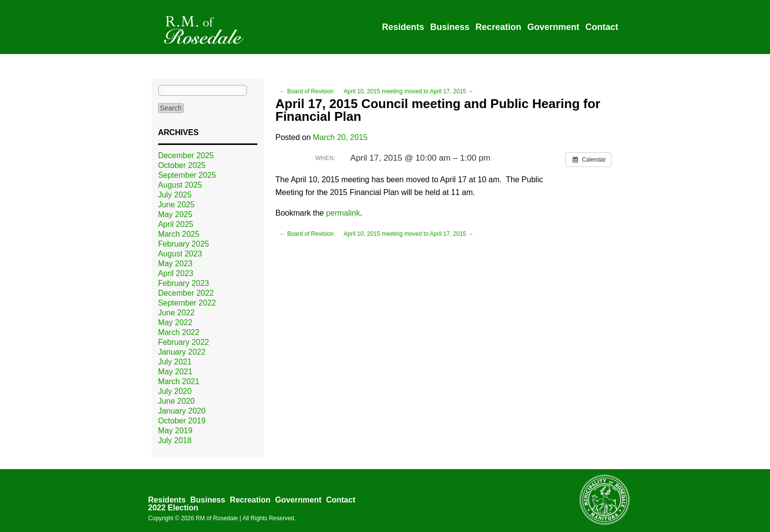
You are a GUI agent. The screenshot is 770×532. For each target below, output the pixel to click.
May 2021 (175, 372)
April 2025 (176, 224)
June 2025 (177, 205)
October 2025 (182, 165)
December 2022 (186, 293)
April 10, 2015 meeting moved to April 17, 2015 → (409, 91)
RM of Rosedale (217, 518)
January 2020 (182, 411)
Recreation (498, 27)
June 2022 (177, 313)
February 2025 (184, 244)
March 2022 (179, 332)
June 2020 (177, 401)
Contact (602, 27)
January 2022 (182, 352)
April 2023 (176, 273)
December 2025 (186, 155)
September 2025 (187, 175)
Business (450, 27)
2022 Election (173, 508)
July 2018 (175, 440)
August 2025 (180, 185)
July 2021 (175, 362)
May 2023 (175, 264)
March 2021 (179, 381)
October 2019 (182, 421)
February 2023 (184, 283)
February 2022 (184, 342)
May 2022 (175, 322)
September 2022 (187, 303)
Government (553, 27)
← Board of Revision (306, 91)
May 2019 (175, 431)
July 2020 (175, 391)
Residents (403, 27)
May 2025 (175, 214)
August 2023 (180, 254)
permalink (343, 213)
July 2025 (175, 195)
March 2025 (179, 234)
